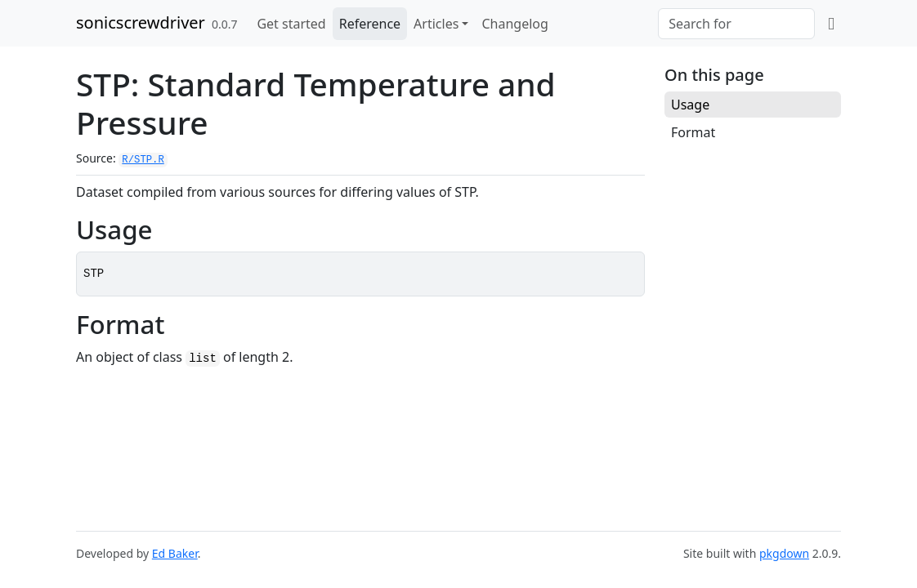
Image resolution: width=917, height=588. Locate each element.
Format (693, 132)
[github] (831, 24)
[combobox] (736, 24)
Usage (690, 105)
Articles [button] (436, 24)
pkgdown (784, 553)
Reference (370, 24)
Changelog (514, 24)
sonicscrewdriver (141, 22)
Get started (291, 24)
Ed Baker (175, 553)
